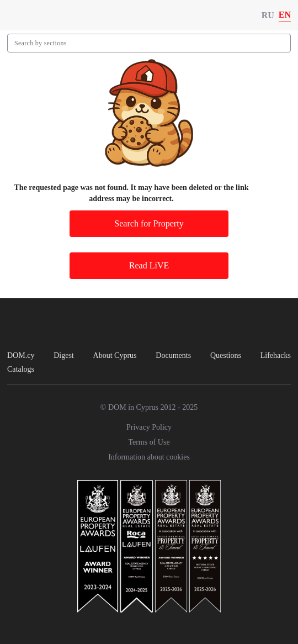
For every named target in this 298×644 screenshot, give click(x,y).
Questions (226, 355)
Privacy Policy (149, 427)
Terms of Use (149, 442)
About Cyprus (115, 355)
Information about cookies (149, 457)
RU (268, 15)
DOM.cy (21, 355)
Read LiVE (149, 265)
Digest (64, 355)
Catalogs (21, 369)
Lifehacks (276, 355)
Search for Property (149, 223)
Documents (173, 355)
